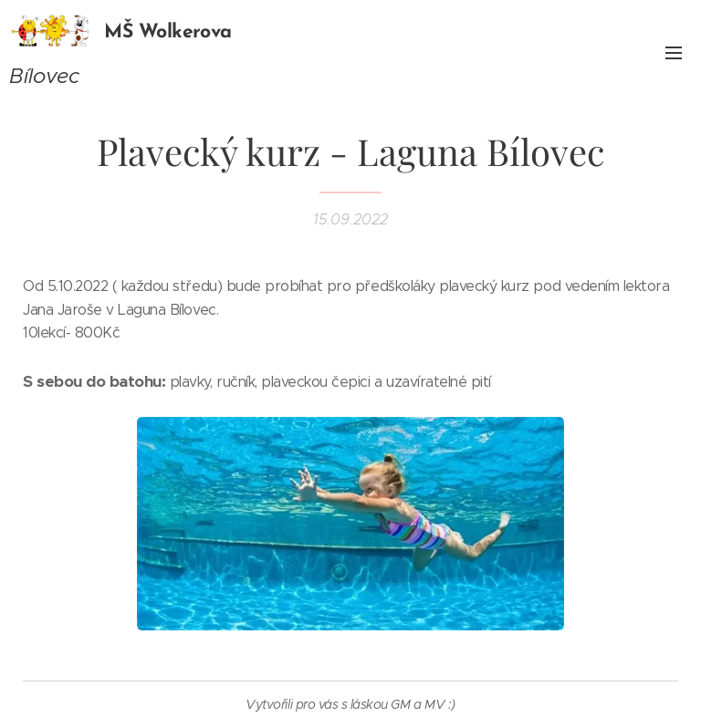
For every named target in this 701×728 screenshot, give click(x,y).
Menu (674, 53)
